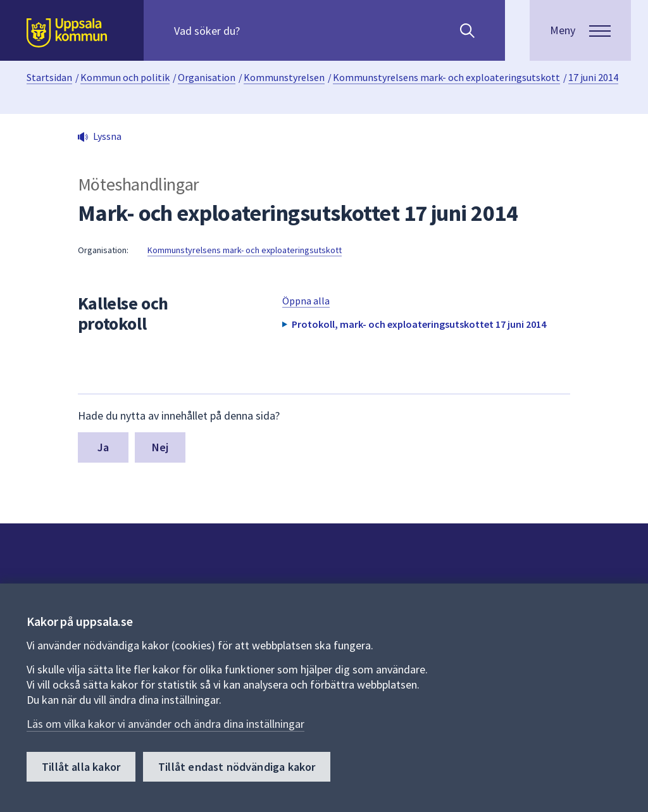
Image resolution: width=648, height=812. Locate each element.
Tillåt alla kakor (81, 767)
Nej (160, 447)
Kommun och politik (125, 77)
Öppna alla (306, 301)
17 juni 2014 (593, 77)
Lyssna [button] (107, 136)
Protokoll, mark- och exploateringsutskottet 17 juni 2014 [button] (419, 324)
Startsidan (49, 77)
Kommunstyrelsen (284, 77)
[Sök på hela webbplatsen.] (255, 30)
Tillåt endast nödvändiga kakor (237, 767)
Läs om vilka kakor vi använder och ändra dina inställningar (165, 724)
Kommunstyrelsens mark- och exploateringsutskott (446, 77)
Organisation (207, 77)
